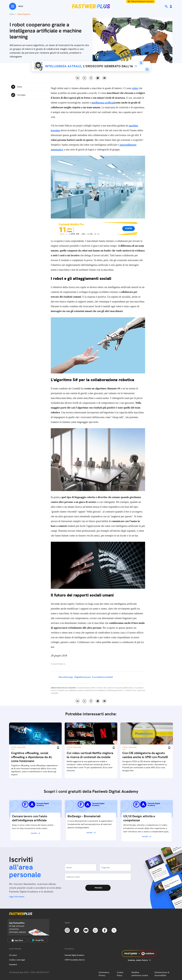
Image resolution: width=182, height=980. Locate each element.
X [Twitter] (84, 78)
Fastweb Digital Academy (74, 955)
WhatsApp (98, 78)
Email (104, 78)
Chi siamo (13, 955)
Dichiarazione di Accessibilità (162, 974)
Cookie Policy (120, 974)
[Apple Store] (17, 940)
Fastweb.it (13, 964)
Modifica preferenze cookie (140, 974)
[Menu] (16, 6)
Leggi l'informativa (17, 897)
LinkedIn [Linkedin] (78, 78)
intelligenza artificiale (104, 103)
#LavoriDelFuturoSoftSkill (102, 677)
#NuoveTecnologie (66, 677)
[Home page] (91, 6)
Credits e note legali (17, 960)
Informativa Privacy (104, 974)
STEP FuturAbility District (75, 960)
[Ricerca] (167, 6)
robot (135, 88)
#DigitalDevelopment (82, 677)
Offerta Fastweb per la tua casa (142, 2)
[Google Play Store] (38, 940)
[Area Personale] (171, 6)
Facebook (91, 78)
